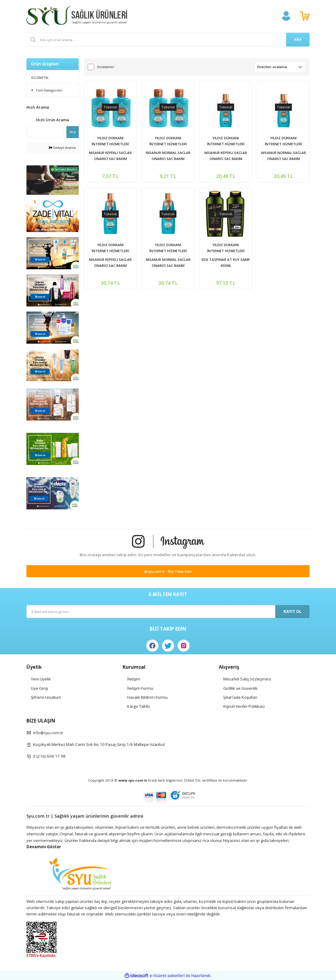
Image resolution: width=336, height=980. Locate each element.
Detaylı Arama (62, 148)
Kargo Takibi (139, 706)
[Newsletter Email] (168, 612)
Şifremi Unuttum (46, 697)
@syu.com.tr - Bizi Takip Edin (168, 571)
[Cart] (305, 16)
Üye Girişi (40, 688)
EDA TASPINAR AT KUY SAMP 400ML (226, 262)
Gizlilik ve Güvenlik (240, 688)
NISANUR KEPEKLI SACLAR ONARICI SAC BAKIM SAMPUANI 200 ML (226, 156)
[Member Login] (286, 16)
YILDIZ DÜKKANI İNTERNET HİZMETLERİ (110, 141)
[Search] (168, 40)
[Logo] (77, 16)
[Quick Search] (45, 132)
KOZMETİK (40, 78)
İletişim (134, 679)
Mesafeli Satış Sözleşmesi (247, 679)
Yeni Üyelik (41, 679)
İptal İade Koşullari (240, 697)
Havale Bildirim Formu (147, 697)
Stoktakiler (106, 67)
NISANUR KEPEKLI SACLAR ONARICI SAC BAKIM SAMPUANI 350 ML (110, 263)
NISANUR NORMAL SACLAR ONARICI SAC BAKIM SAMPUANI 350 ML (168, 263)
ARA (298, 39)
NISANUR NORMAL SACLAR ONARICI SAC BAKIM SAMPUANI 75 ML (168, 156)
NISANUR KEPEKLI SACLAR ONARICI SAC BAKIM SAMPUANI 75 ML (110, 156)
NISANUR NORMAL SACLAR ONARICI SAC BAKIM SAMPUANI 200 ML (284, 156)
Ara (73, 132)
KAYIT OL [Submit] (293, 611)
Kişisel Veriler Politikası (244, 706)
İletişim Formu (140, 688)
